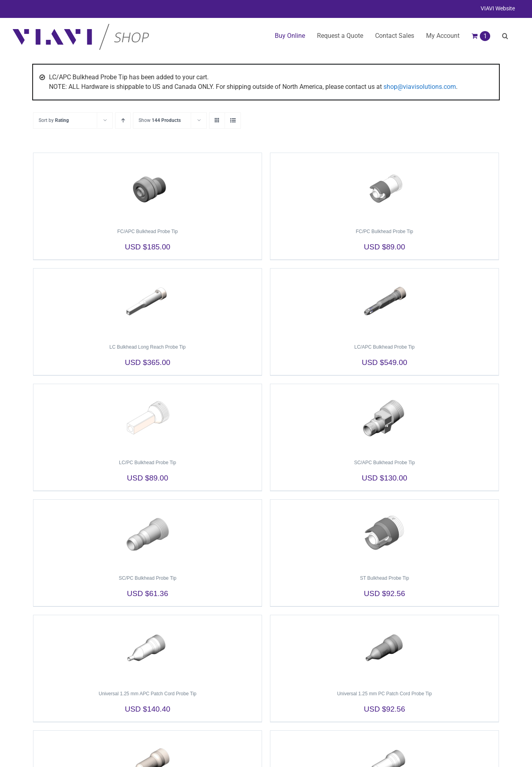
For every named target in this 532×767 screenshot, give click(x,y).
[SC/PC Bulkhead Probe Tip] (148, 534)
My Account (443, 36)
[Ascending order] (123, 121)
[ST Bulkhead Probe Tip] (384, 534)
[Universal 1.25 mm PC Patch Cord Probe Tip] (384, 649)
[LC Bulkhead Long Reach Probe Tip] (148, 302)
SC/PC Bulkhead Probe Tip (148, 578)
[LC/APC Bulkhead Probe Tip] (384, 302)
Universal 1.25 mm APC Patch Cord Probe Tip (148, 694)
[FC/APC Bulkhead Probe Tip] (148, 187)
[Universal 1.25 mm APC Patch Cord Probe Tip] (148, 649)
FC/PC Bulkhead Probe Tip (384, 231)
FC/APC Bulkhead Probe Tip (147, 231)
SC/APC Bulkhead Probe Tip (384, 463)
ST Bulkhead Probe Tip (384, 578)
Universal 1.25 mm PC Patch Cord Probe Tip (384, 694)
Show (160, 120)
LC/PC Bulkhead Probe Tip (148, 463)
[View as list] (233, 121)
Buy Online (290, 36)
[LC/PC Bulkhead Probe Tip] (148, 418)
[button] (505, 36)
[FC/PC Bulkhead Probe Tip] (384, 187)
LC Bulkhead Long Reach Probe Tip (148, 347)
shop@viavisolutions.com (420, 87)
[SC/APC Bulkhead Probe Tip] (384, 418)
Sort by (54, 120)
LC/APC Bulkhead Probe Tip (384, 347)
